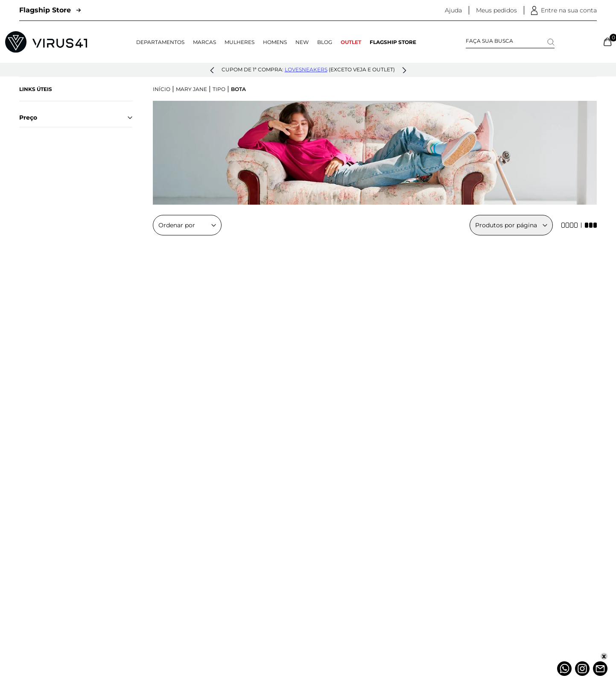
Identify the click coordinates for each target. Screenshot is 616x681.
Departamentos (160, 42)
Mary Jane (191, 89)
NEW (302, 42)
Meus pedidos (496, 10)
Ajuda (453, 10)
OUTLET (351, 42)
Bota (238, 89)
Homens (275, 42)
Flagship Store (50, 10)
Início (162, 89)
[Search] (551, 42)
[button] (212, 70)
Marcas (204, 42)
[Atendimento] (600, 669)
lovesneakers (306, 69)
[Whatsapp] (564, 669)
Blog (325, 42)
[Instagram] (582, 669)
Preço (76, 117)
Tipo (219, 89)
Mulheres (239, 42)
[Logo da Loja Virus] (46, 42)
